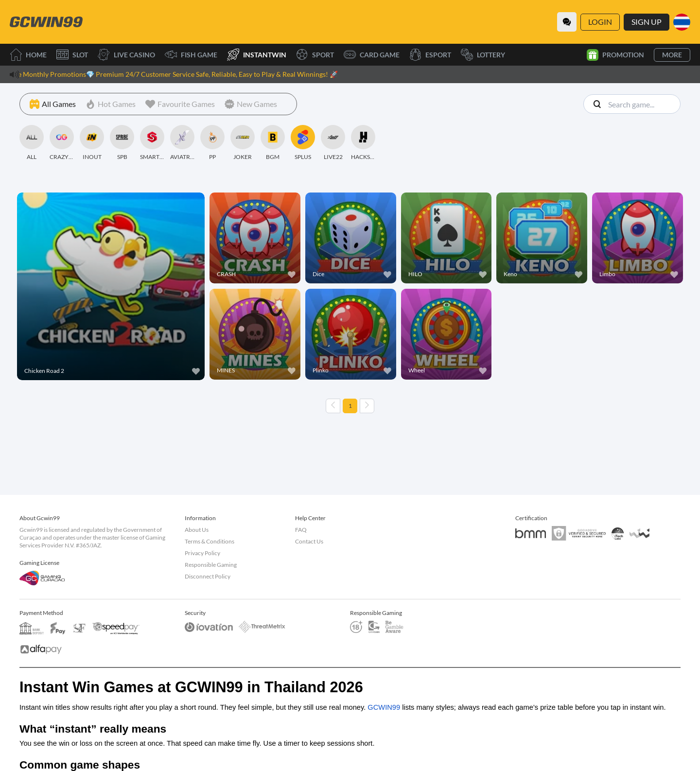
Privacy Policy (202, 553)
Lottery (483, 55)
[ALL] (32, 143)
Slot (72, 55)
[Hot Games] (111, 104)
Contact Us (309, 541)
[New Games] (251, 104)
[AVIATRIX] (182, 143)
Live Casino (126, 55)
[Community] (567, 22)
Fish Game (191, 55)
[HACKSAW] (363, 143)
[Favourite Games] (180, 104)
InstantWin (257, 55)
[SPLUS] (303, 143)
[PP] (212, 143)
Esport (430, 55)
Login (600, 22)
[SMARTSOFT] (152, 143)
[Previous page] (333, 406)
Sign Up (647, 22)
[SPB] (122, 143)
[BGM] (273, 143)
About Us (197, 530)
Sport (315, 55)
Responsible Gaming (211, 565)
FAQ (301, 530)
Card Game (372, 55)
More (672, 55)
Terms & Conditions (210, 541)
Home (28, 55)
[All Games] (53, 104)
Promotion (615, 55)
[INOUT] (92, 143)
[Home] (46, 22)
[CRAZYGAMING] (62, 143)
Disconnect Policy (208, 576)
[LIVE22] (333, 143)
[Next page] (367, 406)
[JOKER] (243, 143)
